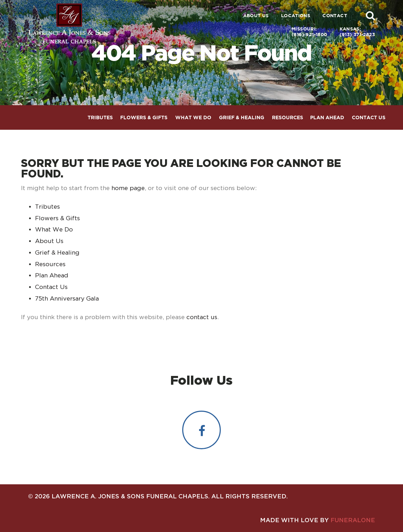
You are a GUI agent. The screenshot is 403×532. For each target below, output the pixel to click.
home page (128, 188)
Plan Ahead (52, 275)
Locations (296, 16)
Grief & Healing (57, 252)
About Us (256, 16)
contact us (202, 317)
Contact (335, 16)
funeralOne (353, 520)
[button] (370, 15)
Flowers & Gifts (57, 218)
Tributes (47, 207)
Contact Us (51, 287)
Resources (50, 264)
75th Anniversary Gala (67, 298)
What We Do (54, 229)
